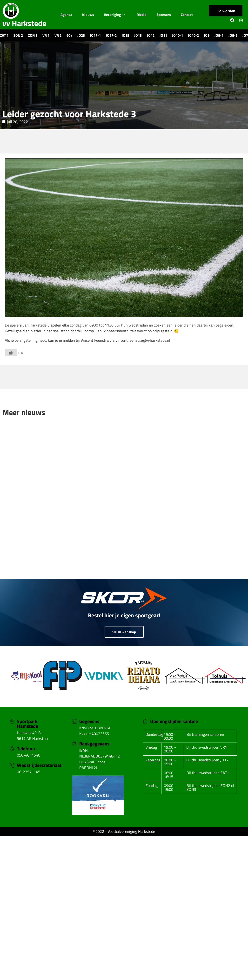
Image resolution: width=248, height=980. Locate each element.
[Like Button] (11, 353)
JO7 (245, 35)
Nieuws (88, 15)
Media (142, 15)
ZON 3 (33, 35)
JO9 (207, 35)
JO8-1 (219, 35)
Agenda (66, 15)
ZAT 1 (4, 35)
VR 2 (58, 35)
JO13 (138, 35)
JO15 (125, 35)
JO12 (151, 35)
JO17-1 (95, 35)
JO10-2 (193, 35)
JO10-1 (178, 35)
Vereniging (114, 15)
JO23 (81, 35)
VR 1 (46, 35)
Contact (187, 15)
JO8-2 (233, 35)
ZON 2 (18, 35)
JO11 (163, 35)
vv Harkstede (24, 23)
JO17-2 (111, 35)
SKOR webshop (124, 632)
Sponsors (164, 15)
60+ (69, 35)
